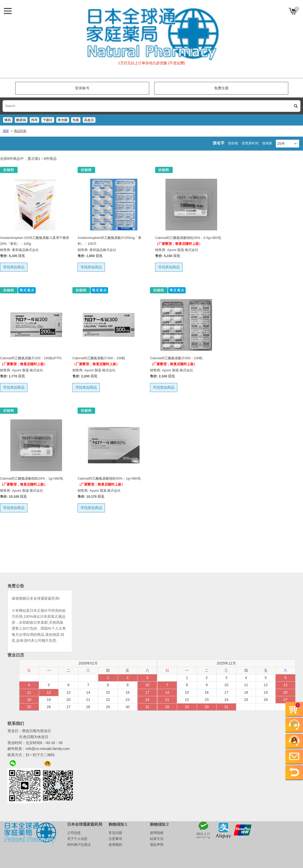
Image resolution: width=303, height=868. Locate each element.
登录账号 (82, 88)
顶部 (6, 131)
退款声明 (157, 845)
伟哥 (34, 120)
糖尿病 (21, 120)
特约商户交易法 (79, 845)
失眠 (76, 120)
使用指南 (157, 833)
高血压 (89, 120)
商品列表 (20, 131)
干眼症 (48, 120)
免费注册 (221, 88)
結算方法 (157, 839)
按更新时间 (250, 143)
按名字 (219, 143)
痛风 (8, 120)
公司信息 (74, 833)
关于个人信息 (77, 839)
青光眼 (63, 120)
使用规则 (115, 845)
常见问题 (115, 833)
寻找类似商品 (14, 267)
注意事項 (115, 839)
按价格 (233, 143)
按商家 (267, 143)
